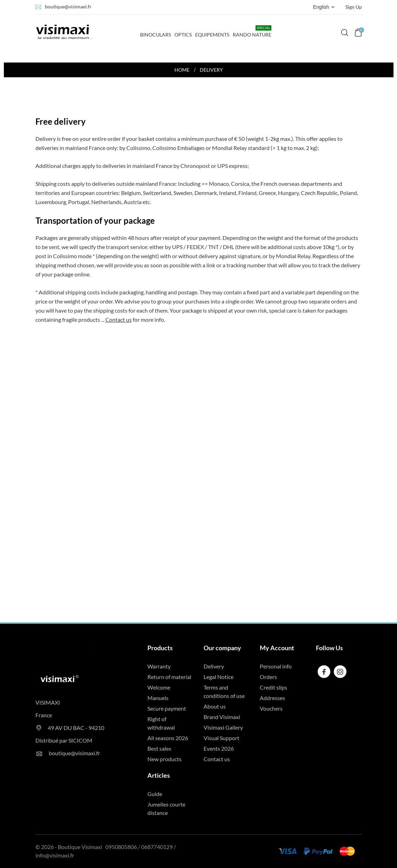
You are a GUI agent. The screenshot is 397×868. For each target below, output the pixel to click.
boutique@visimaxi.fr (68, 6)
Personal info (276, 666)
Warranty (159, 666)
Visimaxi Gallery (223, 727)
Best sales (159, 748)
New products (164, 759)
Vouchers (271, 708)
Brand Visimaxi (222, 717)
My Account (277, 648)
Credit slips (273, 687)
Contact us (118, 319)
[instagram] (340, 672)
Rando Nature (252, 31)
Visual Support (221, 738)
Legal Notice (219, 677)
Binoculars (156, 31)
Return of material (169, 677)
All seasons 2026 (168, 738)
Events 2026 (219, 748)
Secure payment (167, 708)
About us (215, 706)
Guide (155, 794)
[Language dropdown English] (325, 7)
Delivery (214, 666)
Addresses (272, 698)
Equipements (212, 35)
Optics (183, 35)
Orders (268, 677)
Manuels (158, 698)
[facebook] (324, 672)
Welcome (159, 687)
